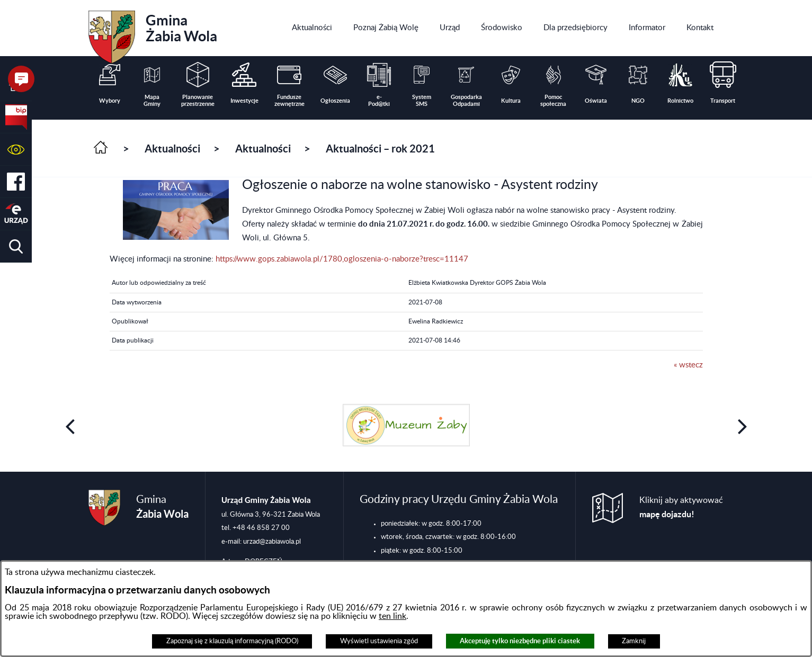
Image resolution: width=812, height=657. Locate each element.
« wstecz (688, 365)
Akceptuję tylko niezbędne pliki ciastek (520, 641)
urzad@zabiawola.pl (272, 542)
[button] (16, 150)
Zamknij (634, 641)
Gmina (153, 33)
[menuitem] (312, 28)
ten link (392, 616)
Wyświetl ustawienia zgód (379, 641)
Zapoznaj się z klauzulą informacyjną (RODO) (232, 641)
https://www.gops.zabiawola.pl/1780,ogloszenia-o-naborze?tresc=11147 (342, 259)
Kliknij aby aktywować (681, 507)
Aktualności (172, 148)
